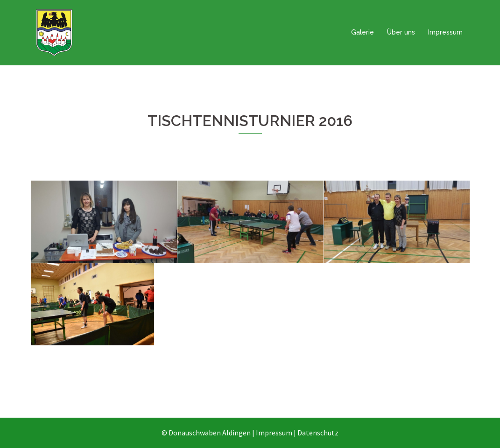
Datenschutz (318, 433)
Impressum (445, 32)
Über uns (401, 32)
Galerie (363, 32)
